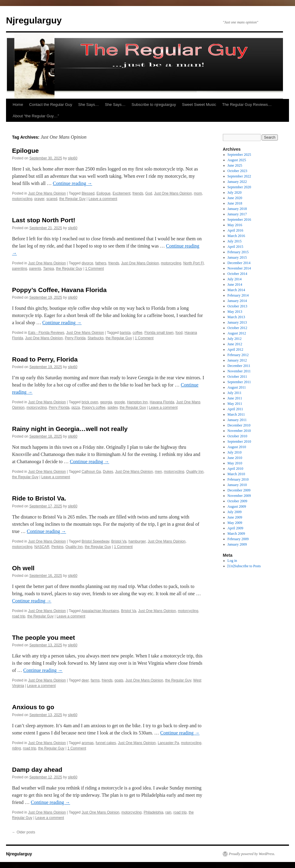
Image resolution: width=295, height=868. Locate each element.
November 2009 (239, 496)
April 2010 (235, 469)
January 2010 (237, 485)
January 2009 (237, 544)
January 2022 (237, 182)
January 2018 (237, 209)
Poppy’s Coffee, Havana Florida (59, 290)
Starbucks (96, 338)
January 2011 (237, 420)
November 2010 (239, 431)
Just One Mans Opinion (47, 193)
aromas (88, 743)
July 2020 (235, 192)
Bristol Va (119, 541)
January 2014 (237, 301)
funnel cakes (106, 743)
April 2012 (235, 349)
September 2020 (239, 187)
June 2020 (235, 198)
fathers (101, 263)
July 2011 (235, 393)
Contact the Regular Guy (51, 105)
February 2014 (238, 295)
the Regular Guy (72, 199)
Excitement (121, 193)
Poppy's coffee (94, 408)
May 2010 (235, 463)
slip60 (73, 158)
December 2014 (239, 263)
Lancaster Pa (168, 743)
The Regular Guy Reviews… (247, 105)
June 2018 (235, 203)
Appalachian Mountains (100, 611)
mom (198, 193)
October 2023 (238, 171)
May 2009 (235, 523)
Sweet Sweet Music (199, 105)
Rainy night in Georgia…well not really (70, 429)
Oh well (23, 568)
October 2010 (238, 436)
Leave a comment (103, 199)
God (149, 193)
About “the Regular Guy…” (36, 116)
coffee (138, 333)
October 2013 (238, 306)
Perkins (57, 547)
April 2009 (235, 528)
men (158, 472)
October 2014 (238, 274)
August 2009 (237, 506)
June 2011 (235, 398)
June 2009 (235, 517)
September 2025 (239, 155)
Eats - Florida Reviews (46, 333)
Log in (232, 561)
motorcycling (22, 199)
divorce (87, 263)
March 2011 (236, 414)
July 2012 (235, 339)
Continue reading (73, 183)
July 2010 (235, 452)
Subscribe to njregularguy (154, 105)
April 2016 (235, 230)
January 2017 (237, 214)
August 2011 (237, 387)
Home (18, 105)
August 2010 (237, 447)
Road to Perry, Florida (45, 359)
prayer (39, 199)
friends (138, 193)
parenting (20, 269)
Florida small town (159, 333)
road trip (19, 616)
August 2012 (237, 333)
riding (16, 748)
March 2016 (236, 236)
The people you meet (43, 637)
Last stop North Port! (44, 220)
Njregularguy (34, 20)
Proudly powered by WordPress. (252, 854)
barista (125, 333)
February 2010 (238, 479)
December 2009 (239, 490)
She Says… (89, 105)
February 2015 (238, 252)
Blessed (88, 193)
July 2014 (235, 279)
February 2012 (238, 355)
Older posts (24, 832)
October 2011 (237, 377)
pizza (76, 408)
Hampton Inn (137, 402)
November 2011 (239, 371)
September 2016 (239, 220)
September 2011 (239, 382)
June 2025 (235, 165)
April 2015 (235, 247)
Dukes (108, 472)
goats (119, 680)
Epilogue (25, 151)
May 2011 (235, 404)
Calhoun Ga (91, 472)
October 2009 (238, 501)
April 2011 (235, 409)
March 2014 (236, 290)
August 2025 (237, 160)
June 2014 (235, 285)
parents (35, 269)
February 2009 (238, 539)
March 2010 (236, 474)
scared (52, 199)
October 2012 (238, 328)
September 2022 (239, 176)
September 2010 (239, 442)
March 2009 (236, 534)
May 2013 (235, 312)
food (179, 333)
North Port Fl (194, 263)
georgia (106, 402)
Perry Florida (75, 338)
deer (85, 680)
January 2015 (237, 257)
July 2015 (235, 241)
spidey (113, 408)
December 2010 (239, 425)
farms (95, 680)
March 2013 (236, 317)
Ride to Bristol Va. (39, 498)
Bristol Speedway (95, 541)
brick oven (90, 402)
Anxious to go (33, 707)
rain (168, 812)
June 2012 (235, 344)
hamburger (137, 541)
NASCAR (42, 547)
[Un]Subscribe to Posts (244, 566)
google (120, 402)
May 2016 (235, 225)
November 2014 (239, 268)
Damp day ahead (37, 770)
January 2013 (237, 322)
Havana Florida (162, 402)
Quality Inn (195, 472)
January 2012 (237, 360)
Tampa (48, 269)
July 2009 (235, 512)
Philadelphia (153, 812)
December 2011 (239, 366)
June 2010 (235, 458)
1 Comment (95, 269)
